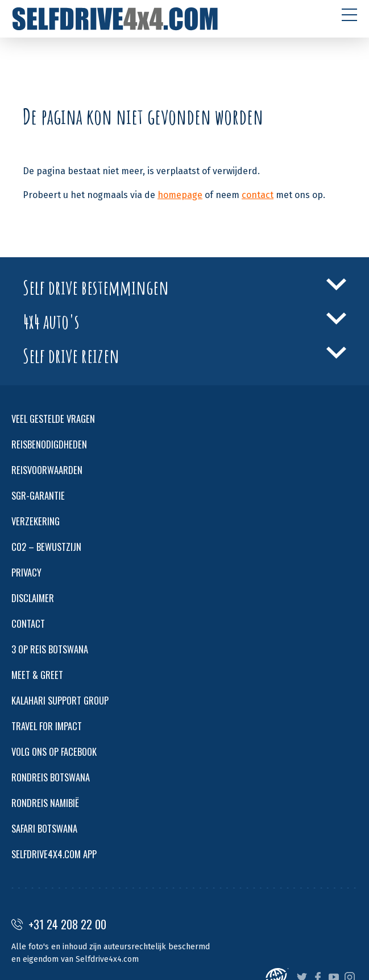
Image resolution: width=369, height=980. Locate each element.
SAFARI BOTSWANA (44, 828)
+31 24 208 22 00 (59, 924)
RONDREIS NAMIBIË (45, 803)
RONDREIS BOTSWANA (51, 777)
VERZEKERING (36, 521)
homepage (180, 195)
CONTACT (28, 623)
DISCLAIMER (33, 598)
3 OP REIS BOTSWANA (50, 649)
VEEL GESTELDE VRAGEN (53, 419)
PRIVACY (26, 572)
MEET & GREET (37, 675)
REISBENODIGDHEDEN (49, 444)
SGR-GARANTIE (38, 495)
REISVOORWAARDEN (47, 470)
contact (258, 195)
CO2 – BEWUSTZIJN (46, 547)
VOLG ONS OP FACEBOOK (54, 752)
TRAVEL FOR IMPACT (47, 726)
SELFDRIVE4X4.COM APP (54, 854)
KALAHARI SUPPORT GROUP (60, 700)
